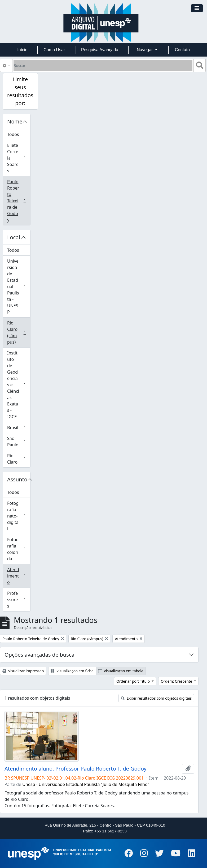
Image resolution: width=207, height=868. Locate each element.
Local (14, 237)
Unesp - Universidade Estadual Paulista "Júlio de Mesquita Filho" (86, 784)
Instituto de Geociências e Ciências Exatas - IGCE (19, 385)
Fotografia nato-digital (19, 516)
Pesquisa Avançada (100, 50)
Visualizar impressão (23, 671)
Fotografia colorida (19, 549)
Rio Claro (19, 459)
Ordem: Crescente (177, 681)
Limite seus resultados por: (20, 91)
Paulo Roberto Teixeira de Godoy (19, 201)
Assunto (17, 479)
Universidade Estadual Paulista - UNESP (19, 287)
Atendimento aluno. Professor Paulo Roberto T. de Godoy (76, 769)
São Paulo (19, 442)
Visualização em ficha (72, 671)
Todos (13, 134)
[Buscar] (103, 65)
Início (22, 50)
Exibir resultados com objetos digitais (156, 698)
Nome (15, 121)
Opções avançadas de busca (39, 655)
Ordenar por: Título (134, 681)
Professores (19, 600)
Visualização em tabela (121, 671)
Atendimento (19, 576)
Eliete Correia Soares (19, 158)
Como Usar (54, 50)
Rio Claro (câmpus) (19, 332)
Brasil (19, 429)
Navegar (145, 50)
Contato (182, 50)
